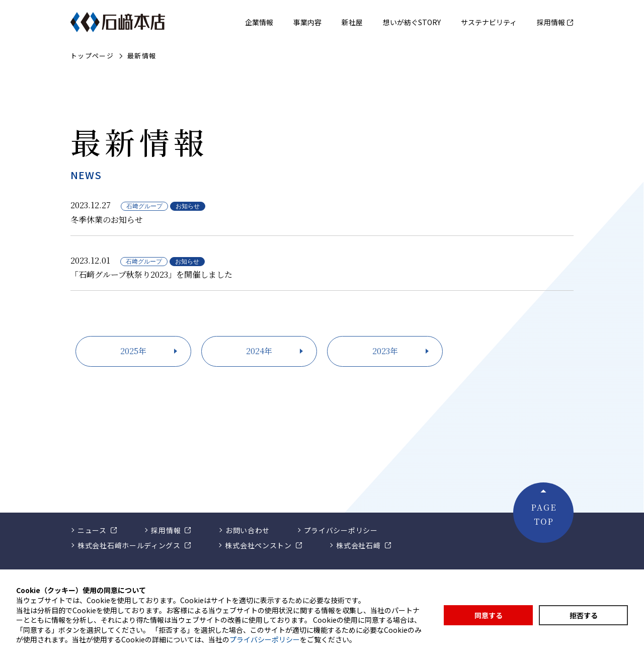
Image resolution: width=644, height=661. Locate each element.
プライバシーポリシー (341, 530)
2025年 (133, 351)
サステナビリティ (489, 22)
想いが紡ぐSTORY (412, 22)
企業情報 (259, 22)
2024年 (259, 351)
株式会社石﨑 (358, 545)
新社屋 (352, 22)
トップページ (92, 56)
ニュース (92, 530)
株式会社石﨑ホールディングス (129, 545)
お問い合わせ (248, 530)
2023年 (385, 351)
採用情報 (551, 22)
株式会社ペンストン (258, 545)
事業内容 (307, 22)
